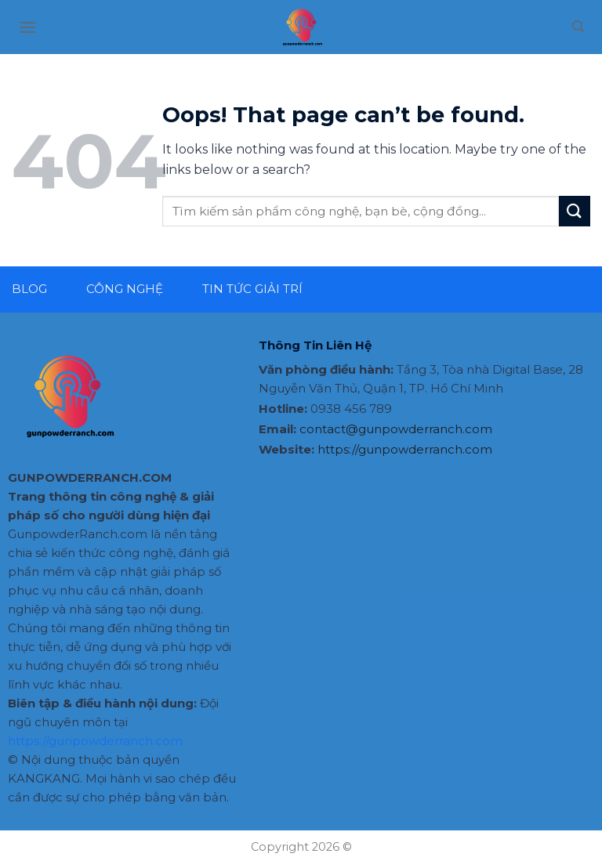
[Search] (578, 27)
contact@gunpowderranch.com (396, 429)
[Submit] (575, 211)
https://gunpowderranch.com (95, 741)
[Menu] (27, 27)
